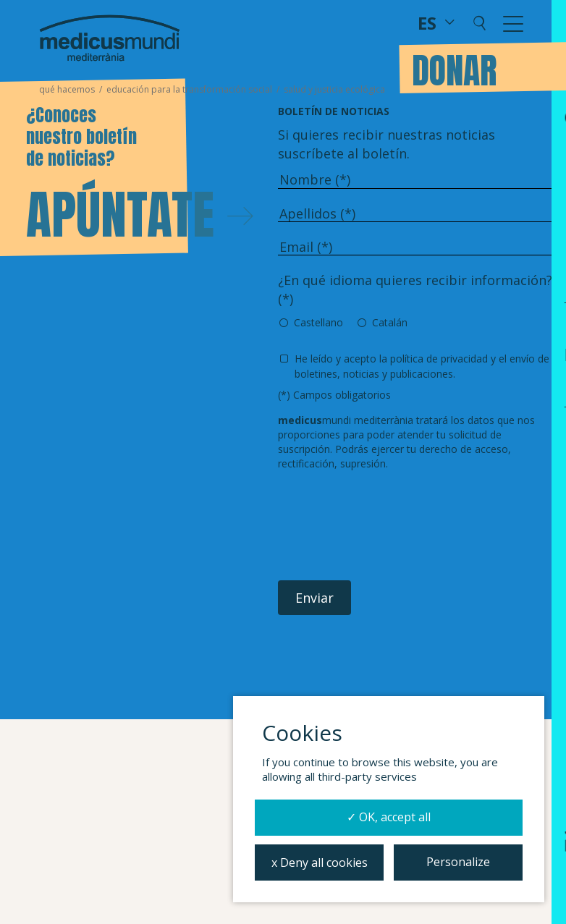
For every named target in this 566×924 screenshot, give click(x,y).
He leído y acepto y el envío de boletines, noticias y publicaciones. (422, 366)
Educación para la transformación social (189, 89)
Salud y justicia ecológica (334, 89)
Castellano (318, 322)
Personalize (458, 862)
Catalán (390, 322)
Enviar (314, 598)
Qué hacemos (67, 89)
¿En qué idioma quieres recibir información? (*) (415, 289)
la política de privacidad (434, 359)
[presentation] (388, 526)
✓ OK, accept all (389, 817)
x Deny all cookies (320, 862)
